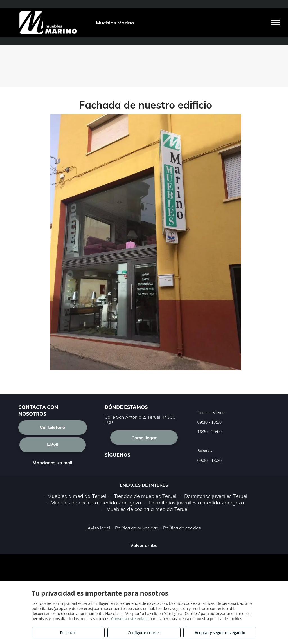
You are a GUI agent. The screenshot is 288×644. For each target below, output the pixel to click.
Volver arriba (144, 545)
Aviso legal (99, 528)
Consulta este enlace (130, 619)
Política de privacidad (137, 528)
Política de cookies (182, 528)
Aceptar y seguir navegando (220, 633)
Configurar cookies (144, 633)
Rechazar (68, 633)
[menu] (276, 23)
